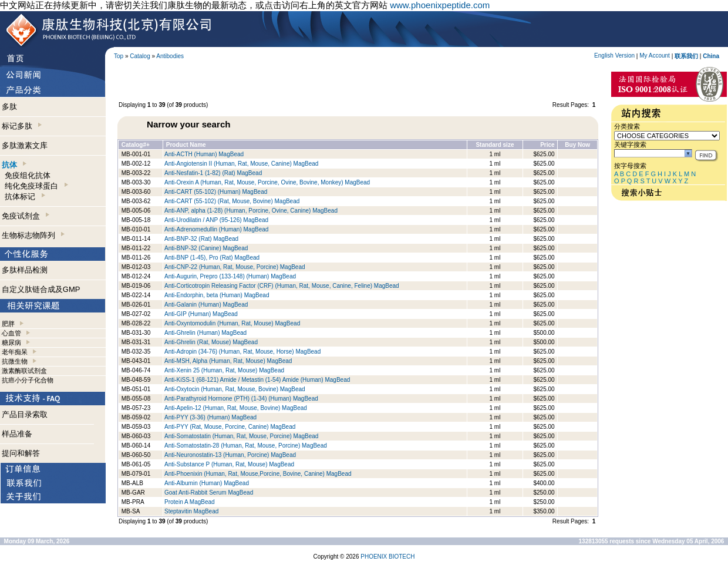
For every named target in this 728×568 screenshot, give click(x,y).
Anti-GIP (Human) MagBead (201, 314)
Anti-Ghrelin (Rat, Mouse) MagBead (211, 342)
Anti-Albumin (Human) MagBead (207, 483)
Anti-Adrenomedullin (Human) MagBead (216, 229)
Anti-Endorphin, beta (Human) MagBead (217, 295)
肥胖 (8, 324)
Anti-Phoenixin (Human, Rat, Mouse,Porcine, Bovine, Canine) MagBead (258, 474)
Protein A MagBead (190, 502)
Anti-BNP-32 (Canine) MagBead (206, 248)
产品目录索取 (25, 414)
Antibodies (170, 56)
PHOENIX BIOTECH (387, 557)
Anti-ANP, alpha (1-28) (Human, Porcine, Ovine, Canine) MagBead (251, 211)
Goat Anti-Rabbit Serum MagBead (209, 493)
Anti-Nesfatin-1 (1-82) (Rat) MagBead (213, 173)
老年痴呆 (15, 352)
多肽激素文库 (25, 145)
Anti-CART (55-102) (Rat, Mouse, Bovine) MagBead (232, 201)
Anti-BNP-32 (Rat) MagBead (201, 239)
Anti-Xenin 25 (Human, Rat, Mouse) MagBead (224, 370)
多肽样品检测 (25, 270)
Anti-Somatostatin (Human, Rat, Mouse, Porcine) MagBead (241, 436)
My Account (655, 56)
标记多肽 (22, 126)
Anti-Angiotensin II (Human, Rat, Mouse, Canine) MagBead (241, 164)
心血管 (11, 333)
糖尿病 (11, 342)
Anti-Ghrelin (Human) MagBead (205, 333)
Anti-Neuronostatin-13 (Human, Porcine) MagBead (230, 455)
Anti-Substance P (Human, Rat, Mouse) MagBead (229, 464)
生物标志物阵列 (33, 235)
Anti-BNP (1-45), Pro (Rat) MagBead (212, 258)
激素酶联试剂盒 (24, 371)
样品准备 (17, 434)
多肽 (9, 107)
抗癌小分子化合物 (28, 380)
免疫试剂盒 (26, 216)
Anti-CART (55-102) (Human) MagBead (216, 192)
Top (119, 56)
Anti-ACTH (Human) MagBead (204, 154)
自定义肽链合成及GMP (41, 289)
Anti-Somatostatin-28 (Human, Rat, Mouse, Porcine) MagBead (246, 446)
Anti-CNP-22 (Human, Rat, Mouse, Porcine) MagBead (235, 267)
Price (547, 145)
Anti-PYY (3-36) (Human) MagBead (210, 417)
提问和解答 (21, 453)
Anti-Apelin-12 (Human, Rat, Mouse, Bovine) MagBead (236, 408)
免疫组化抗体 (28, 175)
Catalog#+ (136, 145)
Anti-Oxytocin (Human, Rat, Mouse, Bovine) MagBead (235, 389)
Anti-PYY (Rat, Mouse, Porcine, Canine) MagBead (230, 427)
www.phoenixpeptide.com (440, 5)
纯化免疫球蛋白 (36, 186)
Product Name (186, 145)
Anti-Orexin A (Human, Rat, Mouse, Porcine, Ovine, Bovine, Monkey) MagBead (267, 182)
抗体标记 (25, 196)
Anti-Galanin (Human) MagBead (206, 305)
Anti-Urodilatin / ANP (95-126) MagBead (216, 220)
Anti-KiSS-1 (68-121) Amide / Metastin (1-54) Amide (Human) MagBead (257, 380)
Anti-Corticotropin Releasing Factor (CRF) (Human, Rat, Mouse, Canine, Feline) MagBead (282, 286)
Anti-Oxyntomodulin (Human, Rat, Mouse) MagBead (232, 323)
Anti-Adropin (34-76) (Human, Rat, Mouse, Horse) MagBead (242, 352)
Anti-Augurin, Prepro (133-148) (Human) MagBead (230, 276)
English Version (614, 56)
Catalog (140, 56)
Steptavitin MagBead (191, 511)
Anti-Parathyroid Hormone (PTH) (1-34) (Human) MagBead (241, 399)
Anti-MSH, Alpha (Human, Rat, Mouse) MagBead (228, 361)
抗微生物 (15, 361)
